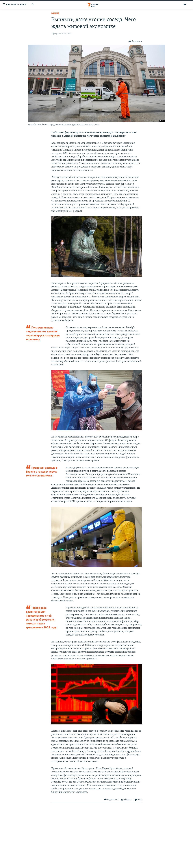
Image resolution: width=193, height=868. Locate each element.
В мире (55, 14)
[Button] (135, 41)
